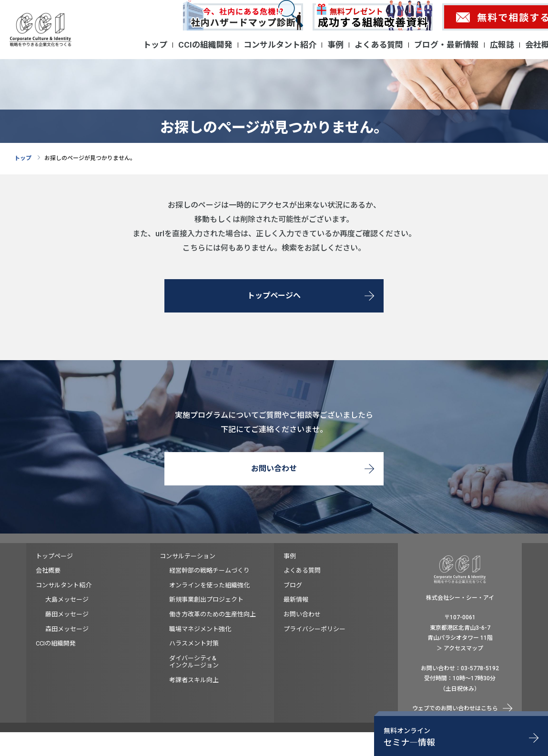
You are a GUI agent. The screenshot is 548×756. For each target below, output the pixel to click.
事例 (335, 45)
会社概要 (48, 570)
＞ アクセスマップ (460, 648)
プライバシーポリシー (315, 629)
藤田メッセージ (67, 614)
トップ (155, 45)
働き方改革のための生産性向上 (213, 614)
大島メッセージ (67, 600)
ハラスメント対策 (194, 643)
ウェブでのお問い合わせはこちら (455, 708)
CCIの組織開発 (205, 45)
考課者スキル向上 (194, 680)
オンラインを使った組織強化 (209, 585)
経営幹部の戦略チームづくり (209, 570)
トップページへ (274, 296)
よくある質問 (379, 45)
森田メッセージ (67, 629)
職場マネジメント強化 (200, 629)
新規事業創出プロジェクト (206, 600)
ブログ (293, 585)
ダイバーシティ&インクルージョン (194, 662)
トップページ (54, 556)
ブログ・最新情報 (447, 45)
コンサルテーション (188, 556)
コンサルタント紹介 (280, 45)
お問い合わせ (274, 469)
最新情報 (296, 600)
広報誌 (502, 45)
